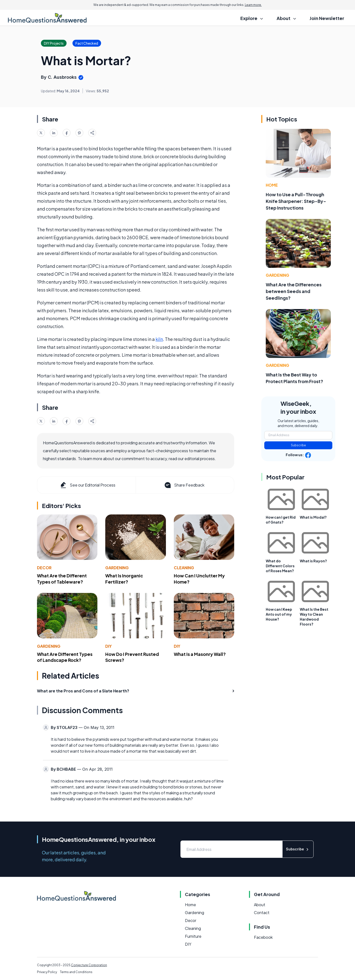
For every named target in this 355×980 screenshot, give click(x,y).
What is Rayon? (313, 561)
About (260, 905)
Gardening (117, 568)
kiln (159, 339)
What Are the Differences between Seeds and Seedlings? (294, 291)
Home (272, 185)
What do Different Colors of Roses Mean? (280, 566)
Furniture (193, 936)
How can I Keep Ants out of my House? (279, 614)
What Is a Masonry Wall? (200, 654)
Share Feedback (184, 485)
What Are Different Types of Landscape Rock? (65, 657)
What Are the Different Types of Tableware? (62, 579)
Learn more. (253, 5)
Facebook (263, 937)
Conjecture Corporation (89, 965)
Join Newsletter (327, 18)
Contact (262, 912)
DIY (108, 646)
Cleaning (184, 568)
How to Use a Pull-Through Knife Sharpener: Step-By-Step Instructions (296, 201)
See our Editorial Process (87, 485)
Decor (44, 568)
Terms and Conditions (76, 972)
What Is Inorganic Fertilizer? (124, 579)
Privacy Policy (47, 972)
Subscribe (298, 445)
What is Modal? (313, 517)
